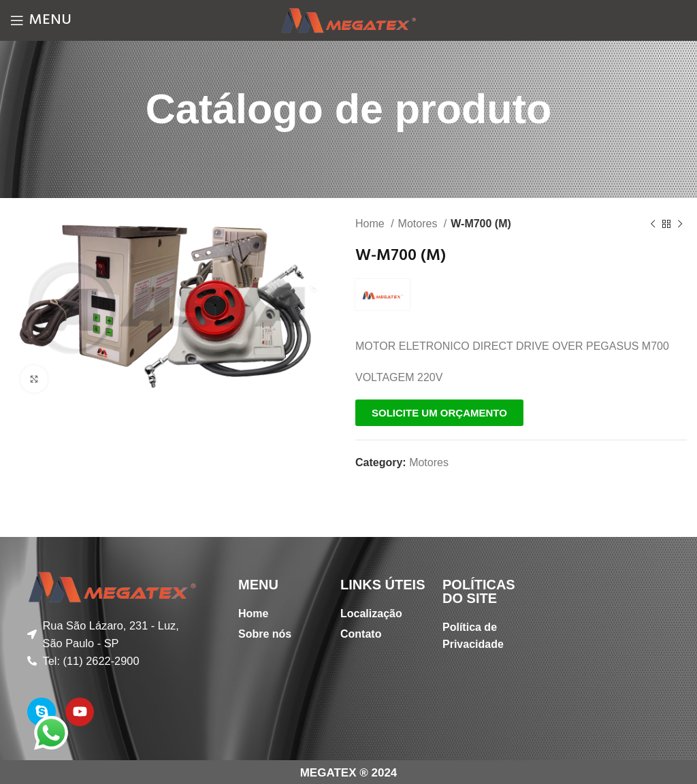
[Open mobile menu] (41, 20)
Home (371, 224)
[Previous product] (653, 225)
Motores (419, 224)
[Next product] (680, 225)
